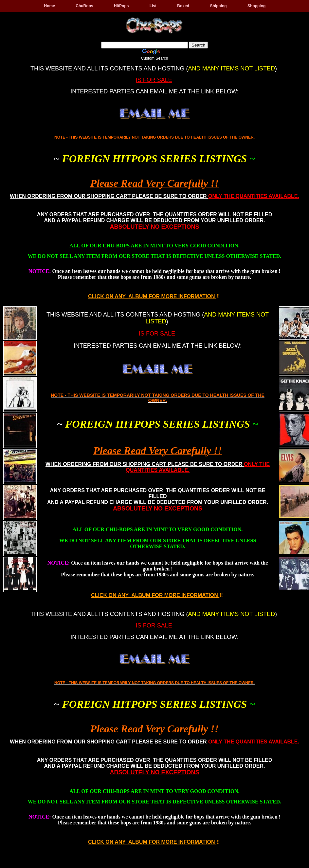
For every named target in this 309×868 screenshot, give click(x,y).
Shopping (256, 6)
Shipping (218, 6)
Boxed (183, 6)
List (153, 6)
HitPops (121, 6)
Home (50, 6)
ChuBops (84, 6)
